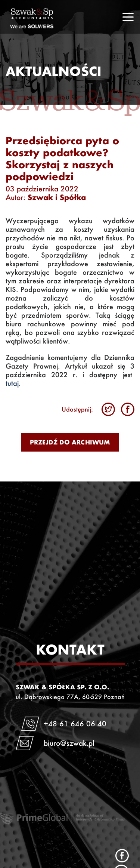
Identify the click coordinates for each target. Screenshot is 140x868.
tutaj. (13, 383)
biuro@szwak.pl (69, 743)
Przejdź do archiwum (70, 442)
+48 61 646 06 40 (75, 724)
